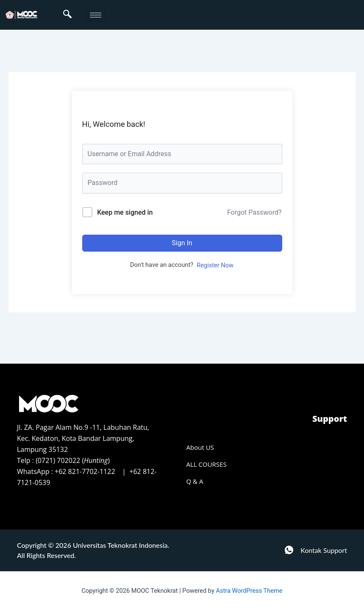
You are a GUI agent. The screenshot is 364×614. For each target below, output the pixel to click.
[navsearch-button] (67, 15)
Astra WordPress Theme (249, 591)
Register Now (215, 265)
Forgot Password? (254, 212)
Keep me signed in (125, 212)
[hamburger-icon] (96, 15)
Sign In (182, 243)
